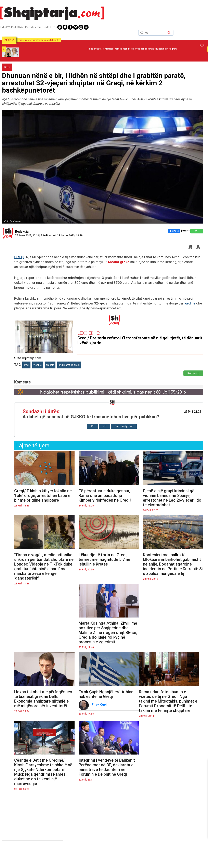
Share (174, 231)
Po (93, 426)
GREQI (19, 257)
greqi (26, 365)
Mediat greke (119, 262)
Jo (105, 426)
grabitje (50, 365)
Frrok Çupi (100, 705)
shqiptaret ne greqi (69, 365)
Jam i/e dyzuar (124, 426)
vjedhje (190, 303)
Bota (7, 67)
